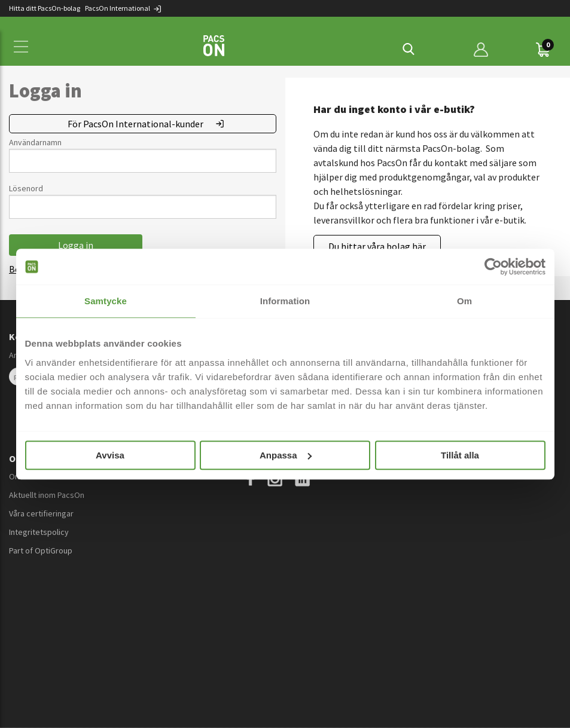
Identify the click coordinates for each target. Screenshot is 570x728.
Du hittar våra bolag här (377, 246)
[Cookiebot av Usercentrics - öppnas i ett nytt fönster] (493, 267)
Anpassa (286, 455)
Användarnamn (35, 142)
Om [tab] (464, 301)
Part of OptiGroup (41, 550)
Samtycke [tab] (106, 301)
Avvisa (110, 455)
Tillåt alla (460, 455)
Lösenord (26, 188)
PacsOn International (124, 8)
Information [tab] (285, 301)
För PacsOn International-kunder (135, 124)
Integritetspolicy (39, 532)
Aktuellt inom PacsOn (47, 495)
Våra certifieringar (41, 513)
